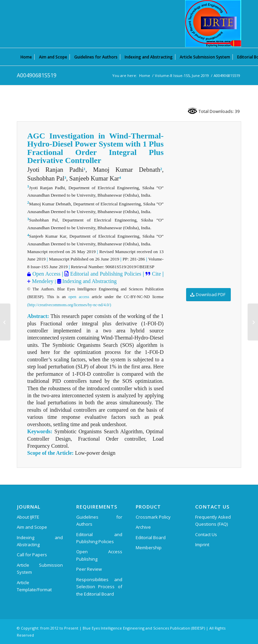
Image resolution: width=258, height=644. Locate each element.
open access (79, 297)
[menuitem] (26, 57)
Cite (156, 274)
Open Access (46, 274)
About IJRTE (28, 517)
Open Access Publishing (99, 555)
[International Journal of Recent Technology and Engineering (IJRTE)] (213, 24)
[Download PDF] (208, 295)
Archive (143, 527)
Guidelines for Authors (99, 520)
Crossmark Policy (153, 517)
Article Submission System (40, 569)
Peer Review (89, 569)
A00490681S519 (37, 75)
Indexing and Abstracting (89, 281)
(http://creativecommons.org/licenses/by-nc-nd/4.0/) (69, 305)
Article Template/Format (34, 586)
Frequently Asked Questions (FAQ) (213, 520)
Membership (149, 548)
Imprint (202, 545)
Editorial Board (151, 537)
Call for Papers (32, 555)
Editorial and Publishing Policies (105, 274)
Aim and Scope (32, 527)
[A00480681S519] (5, 322)
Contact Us (206, 534)
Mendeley (42, 281)
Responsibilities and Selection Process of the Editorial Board (99, 587)
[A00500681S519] (253, 322)
